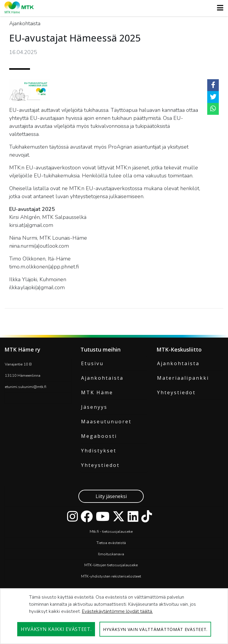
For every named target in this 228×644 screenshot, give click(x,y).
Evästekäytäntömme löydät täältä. (117, 611)
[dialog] (114, 616)
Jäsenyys (94, 407)
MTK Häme (97, 392)
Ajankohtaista (102, 378)
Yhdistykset (99, 451)
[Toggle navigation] (218, 8)
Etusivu (92, 363)
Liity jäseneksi (111, 496)
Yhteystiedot (100, 465)
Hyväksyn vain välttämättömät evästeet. (155, 629)
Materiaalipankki (183, 378)
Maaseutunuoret (106, 422)
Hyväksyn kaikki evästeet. (56, 629)
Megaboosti (99, 436)
